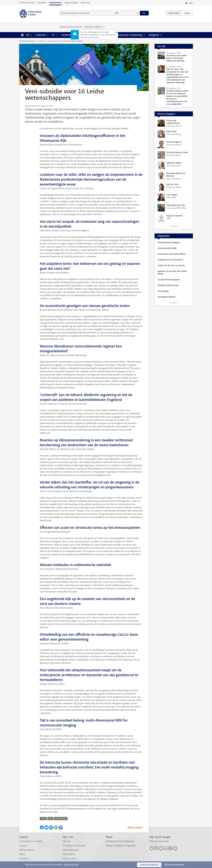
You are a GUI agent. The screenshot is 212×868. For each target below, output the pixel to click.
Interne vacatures (70, 850)
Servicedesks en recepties (31, 841)
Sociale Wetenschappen (169, 280)
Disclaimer (24, 859)
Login (191, 3)
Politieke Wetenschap (168, 285)
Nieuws (42, 41)
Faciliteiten (67, 35)
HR (28, 35)
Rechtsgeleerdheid (166, 297)
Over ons (67, 841)
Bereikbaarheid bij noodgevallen (120, 841)
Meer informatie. (71, 865)
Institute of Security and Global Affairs (172, 273)
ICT (53, 35)
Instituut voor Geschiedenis (170, 260)
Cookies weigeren (176, 865)
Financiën (41, 35)
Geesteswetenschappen (169, 243)
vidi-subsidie (61, 819)
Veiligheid (154, 35)
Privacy (22, 854)
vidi (50, 819)
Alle (117, 13)
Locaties (23, 846)
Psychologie (163, 291)
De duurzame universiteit (74, 846)
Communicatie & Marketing (128, 35)
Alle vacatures (69, 854)
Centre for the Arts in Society (171, 266)
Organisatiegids (71, 3)
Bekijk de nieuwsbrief (159, 841)
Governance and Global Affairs (172, 254)
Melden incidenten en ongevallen (121, 846)
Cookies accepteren (149, 865)
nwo (43, 819)
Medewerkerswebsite (27, 41)
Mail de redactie (135, 827)
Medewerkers (56, 3)
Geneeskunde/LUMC (167, 248)
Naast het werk (69, 859)
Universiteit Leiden (27, 3)
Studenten (42, 3)
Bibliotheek (86, 3)
